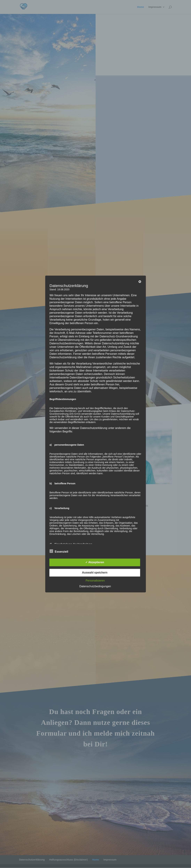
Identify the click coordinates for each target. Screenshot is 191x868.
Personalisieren (95, 581)
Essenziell (59, 551)
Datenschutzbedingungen (95, 586)
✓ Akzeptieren (95, 562)
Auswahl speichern (95, 573)
